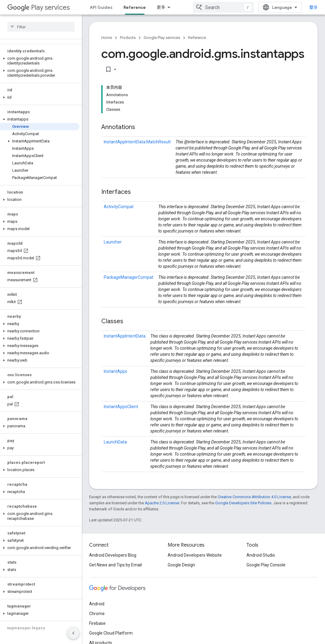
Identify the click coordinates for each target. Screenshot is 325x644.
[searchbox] (41, 27)
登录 (313, 7)
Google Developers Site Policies (243, 503)
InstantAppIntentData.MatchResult (137, 142)
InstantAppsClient (121, 407)
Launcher (113, 242)
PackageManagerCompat (129, 277)
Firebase (97, 623)
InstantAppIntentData (125, 336)
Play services (38, 7)
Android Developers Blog (113, 555)
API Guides (101, 7)
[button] (40, 61)
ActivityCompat (119, 207)
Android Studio (261, 555)
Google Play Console (266, 565)
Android (97, 604)
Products (128, 38)
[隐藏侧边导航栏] (73, 633)
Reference (197, 38)
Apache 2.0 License (162, 503)
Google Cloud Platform (111, 633)
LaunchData (115, 442)
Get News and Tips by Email (115, 565)
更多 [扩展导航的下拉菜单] (161, 7)
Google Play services (162, 38)
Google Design (181, 565)
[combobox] (223, 7)
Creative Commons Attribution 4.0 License (254, 497)
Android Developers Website (195, 555)
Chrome (97, 614)
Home (107, 38)
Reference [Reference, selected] (135, 7)
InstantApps (115, 371)
